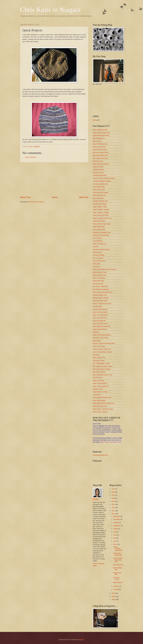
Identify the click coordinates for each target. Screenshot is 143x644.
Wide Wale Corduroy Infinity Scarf (104, 403)
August (116, 529)
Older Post (84, 197)
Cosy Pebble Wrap (99, 187)
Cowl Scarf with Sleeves (100, 192)
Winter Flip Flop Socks (100, 406)
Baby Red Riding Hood (100, 144)
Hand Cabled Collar (99, 230)
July (115, 532)
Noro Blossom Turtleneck (101, 289)
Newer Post (25, 197)
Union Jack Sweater (99, 400)
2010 (114, 593)
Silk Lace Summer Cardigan (102, 369)
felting (95, 120)
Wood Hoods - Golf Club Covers (103, 409)
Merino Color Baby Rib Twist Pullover (105, 269)
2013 (114, 508)
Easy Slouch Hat (98, 198)
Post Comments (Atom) (36, 202)
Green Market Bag (99, 227)
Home (55, 197)
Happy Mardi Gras (117, 574)
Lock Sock (96, 267)
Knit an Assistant (98, 258)
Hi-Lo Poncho (97, 238)
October (116, 523)
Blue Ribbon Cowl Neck (100, 158)
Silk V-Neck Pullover (99, 372)
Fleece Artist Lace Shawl (101, 215)
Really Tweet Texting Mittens (102, 335)
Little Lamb (96, 264)
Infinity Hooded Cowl (99, 244)
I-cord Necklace (98, 241)
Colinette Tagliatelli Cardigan (102, 181)
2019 (114, 489)
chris (97, 499)
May (115, 538)
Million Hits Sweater (99, 278)
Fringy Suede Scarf (99, 221)
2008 (114, 599)
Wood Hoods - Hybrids (100, 412)
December (117, 516)
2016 (114, 498)
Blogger (81, 640)
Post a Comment (31, 157)
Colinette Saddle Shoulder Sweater (104, 178)
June (115, 535)
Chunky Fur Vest (98, 173)
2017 (114, 495)
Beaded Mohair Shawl (100, 150)
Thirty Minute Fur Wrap (100, 392)
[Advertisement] (54, 179)
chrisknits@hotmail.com (100, 455)
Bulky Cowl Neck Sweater (101, 164)
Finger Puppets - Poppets (101, 209)
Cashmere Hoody (98, 170)
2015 (114, 501)
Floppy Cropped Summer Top (102, 218)
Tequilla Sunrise (98, 389)
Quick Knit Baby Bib (99, 321)
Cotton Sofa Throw (99, 190)
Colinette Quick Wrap (99, 175)
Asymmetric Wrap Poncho (101, 135)
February (116, 586)
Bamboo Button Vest (99, 147)
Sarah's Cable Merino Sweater (102, 352)
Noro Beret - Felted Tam (100, 286)
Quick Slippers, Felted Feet (101, 326)
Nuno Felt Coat (118, 565)
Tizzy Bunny (97, 395)
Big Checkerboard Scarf (100, 155)
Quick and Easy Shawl (100, 312)
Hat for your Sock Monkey (101, 235)
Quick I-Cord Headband (100, 315)
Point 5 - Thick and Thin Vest (102, 304)
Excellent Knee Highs (100, 204)
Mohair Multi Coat (98, 281)
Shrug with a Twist (99, 361)
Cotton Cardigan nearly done (118, 549)
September (117, 526)
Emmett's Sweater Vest (100, 201)
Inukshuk (96, 247)
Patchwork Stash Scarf (100, 301)
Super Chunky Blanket (100, 383)
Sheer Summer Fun (99, 358)
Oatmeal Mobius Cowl (100, 295)
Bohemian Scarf (98, 161)
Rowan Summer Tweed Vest (102, 349)
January (116, 589)
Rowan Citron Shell (99, 346)
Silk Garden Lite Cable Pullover (103, 366)
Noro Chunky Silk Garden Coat (103, 292)
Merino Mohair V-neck (100, 272)
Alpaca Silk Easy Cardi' (100, 130)
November (117, 519)
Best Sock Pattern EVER (101, 153)
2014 (114, 504)
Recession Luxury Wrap (100, 338)
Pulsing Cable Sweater (100, 309)
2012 (114, 511)
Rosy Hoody (97, 341)
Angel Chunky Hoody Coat (101, 133)
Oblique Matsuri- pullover (101, 298)
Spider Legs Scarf (98, 381)
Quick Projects (118, 582)
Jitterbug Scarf (97, 252)
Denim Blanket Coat (99, 195)
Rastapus (96, 332)
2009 (114, 596)
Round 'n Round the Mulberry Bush (104, 343)
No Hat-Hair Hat (98, 284)
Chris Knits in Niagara (50, 10)
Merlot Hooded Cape (99, 275)
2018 (114, 492)
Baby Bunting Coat (99, 138)
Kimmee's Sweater (99, 255)
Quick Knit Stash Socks (100, 324)
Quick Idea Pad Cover (100, 318)
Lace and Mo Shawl (99, 261)
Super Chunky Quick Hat (101, 386)
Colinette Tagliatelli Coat (100, 184)
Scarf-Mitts (96, 355)
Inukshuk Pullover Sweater (101, 249)
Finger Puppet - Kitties (100, 207)
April (115, 541)
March (116, 544)
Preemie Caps (97, 306)
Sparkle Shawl (97, 378)
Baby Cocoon (97, 141)
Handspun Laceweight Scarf (102, 232)
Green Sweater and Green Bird (118, 560)
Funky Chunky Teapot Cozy (101, 224)
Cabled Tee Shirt (98, 167)
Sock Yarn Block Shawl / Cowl (102, 375)
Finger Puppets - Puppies (101, 212)
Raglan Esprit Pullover (100, 329)
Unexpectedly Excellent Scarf (102, 398)
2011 (114, 514)
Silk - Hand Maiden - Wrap (101, 363)
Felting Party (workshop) (117, 554)
